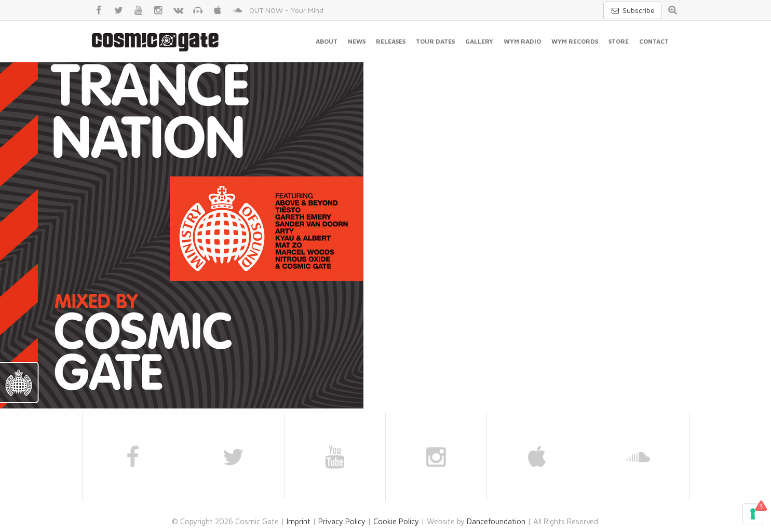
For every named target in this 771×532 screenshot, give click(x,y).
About (327, 41)
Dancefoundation (496, 521)
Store (619, 41)
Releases (391, 41)
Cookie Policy (396, 521)
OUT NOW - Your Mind (286, 10)
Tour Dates (435, 41)
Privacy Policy (342, 521)
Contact (654, 41)
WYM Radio (522, 41)
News (357, 41)
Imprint (299, 521)
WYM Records (575, 41)
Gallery (479, 41)
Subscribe (632, 10)
